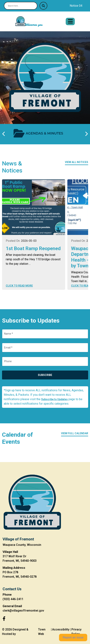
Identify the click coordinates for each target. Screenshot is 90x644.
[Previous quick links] (4, 134)
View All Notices (77, 162)
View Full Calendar (75, 433)
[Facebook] (4, 619)
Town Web (42, 632)
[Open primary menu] (70, 21)
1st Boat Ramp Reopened (33, 248)
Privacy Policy (76, 632)
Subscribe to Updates (54, 399)
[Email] (45, 348)
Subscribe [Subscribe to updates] (45, 375)
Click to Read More (19, 286)
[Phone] (45, 361)
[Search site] (21, 6)
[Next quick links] (86, 134)
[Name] (45, 334)
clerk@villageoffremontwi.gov (23, 611)
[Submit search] (43, 6)
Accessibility (61, 629)
